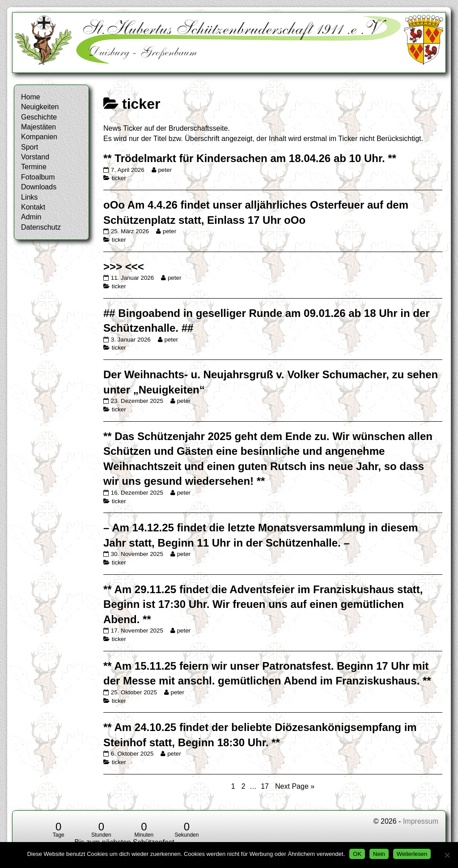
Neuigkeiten (40, 107)
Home (31, 97)
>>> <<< (124, 267)
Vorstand (35, 157)
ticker (119, 178)
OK (357, 854)
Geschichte (39, 117)
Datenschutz (41, 227)
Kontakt (33, 207)
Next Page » (295, 786)
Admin (31, 217)
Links (29, 197)
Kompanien (39, 137)
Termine (34, 167)
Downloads (39, 187)
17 (266, 786)
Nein (379, 854)
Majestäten (38, 127)
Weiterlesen (412, 854)
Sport (30, 147)
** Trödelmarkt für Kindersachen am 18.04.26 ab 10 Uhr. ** (250, 158)
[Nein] (447, 855)
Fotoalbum (38, 177)
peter (164, 170)
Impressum (421, 821)
